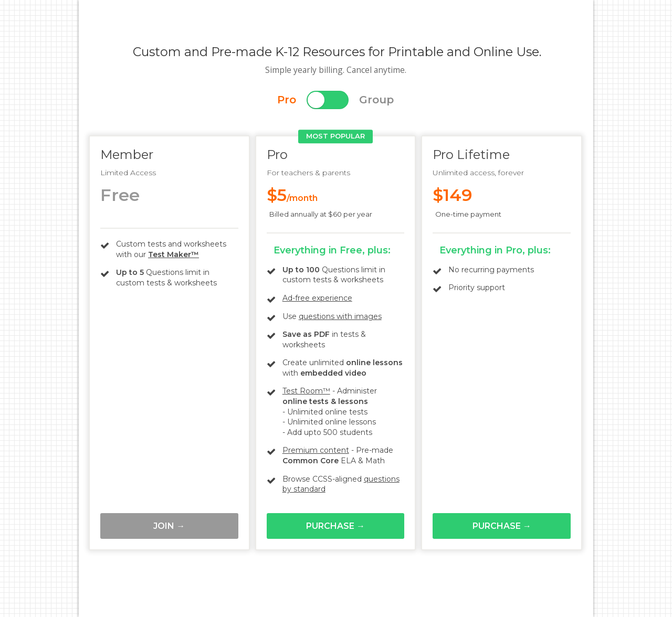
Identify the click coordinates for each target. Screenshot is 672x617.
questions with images (340, 316)
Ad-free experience (317, 298)
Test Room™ (306, 391)
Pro (287, 100)
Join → (169, 526)
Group (376, 100)
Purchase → (335, 526)
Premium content (316, 450)
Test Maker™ (174, 254)
